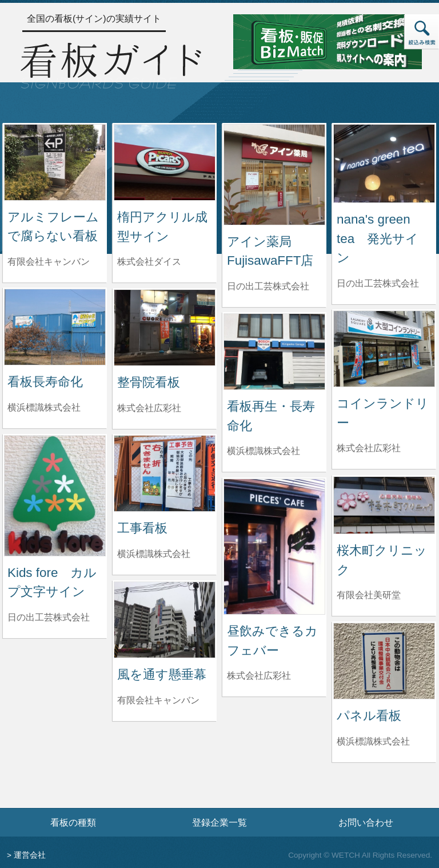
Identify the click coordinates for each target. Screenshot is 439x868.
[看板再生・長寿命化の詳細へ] (274, 351)
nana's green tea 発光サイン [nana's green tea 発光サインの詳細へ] (378, 238)
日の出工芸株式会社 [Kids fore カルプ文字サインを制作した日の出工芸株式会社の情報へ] (49, 617)
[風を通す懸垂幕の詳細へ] (165, 619)
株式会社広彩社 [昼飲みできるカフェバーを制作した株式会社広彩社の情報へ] (259, 676)
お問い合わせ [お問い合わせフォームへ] (366, 822)
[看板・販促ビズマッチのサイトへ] (328, 41)
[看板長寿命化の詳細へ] (55, 326)
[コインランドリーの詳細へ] (384, 348)
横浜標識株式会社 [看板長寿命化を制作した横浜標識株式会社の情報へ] (44, 407)
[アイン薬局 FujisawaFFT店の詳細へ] (274, 174)
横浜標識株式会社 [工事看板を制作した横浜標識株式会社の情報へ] (154, 554)
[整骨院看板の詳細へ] (165, 327)
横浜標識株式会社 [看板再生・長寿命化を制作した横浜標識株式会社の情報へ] (264, 451)
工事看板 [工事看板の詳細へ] (142, 528)
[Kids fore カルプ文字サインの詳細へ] (55, 495)
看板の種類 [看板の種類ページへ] (73, 822)
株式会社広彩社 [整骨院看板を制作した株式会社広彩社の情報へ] (149, 408)
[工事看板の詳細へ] (165, 473)
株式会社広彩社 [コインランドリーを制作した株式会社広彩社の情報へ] (369, 448)
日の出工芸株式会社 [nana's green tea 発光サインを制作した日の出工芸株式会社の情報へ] (378, 283)
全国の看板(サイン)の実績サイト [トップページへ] (94, 19)
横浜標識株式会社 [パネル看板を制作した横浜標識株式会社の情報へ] (373, 741)
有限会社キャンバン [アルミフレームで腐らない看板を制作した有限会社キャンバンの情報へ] (49, 262)
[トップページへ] (111, 64)
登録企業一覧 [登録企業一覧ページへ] (219, 822)
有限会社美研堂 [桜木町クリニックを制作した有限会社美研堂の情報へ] (369, 595)
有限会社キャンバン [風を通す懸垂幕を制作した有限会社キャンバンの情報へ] (158, 700)
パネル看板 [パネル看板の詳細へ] (369, 716)
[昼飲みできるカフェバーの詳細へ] (274, 546)
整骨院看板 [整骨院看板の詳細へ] (149, 382)
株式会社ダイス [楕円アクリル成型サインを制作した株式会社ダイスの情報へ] (149, 262)
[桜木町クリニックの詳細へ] (384, 505)
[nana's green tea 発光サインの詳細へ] (384, 163)
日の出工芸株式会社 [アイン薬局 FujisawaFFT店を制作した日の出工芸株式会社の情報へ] (268, 286)
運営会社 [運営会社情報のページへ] (30, 855)
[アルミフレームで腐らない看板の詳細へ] (55, 162)
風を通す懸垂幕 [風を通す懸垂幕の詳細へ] (162, 674)
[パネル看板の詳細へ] (384, 660)
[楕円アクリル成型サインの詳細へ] (165, 162)
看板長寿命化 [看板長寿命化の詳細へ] (45, 382)
